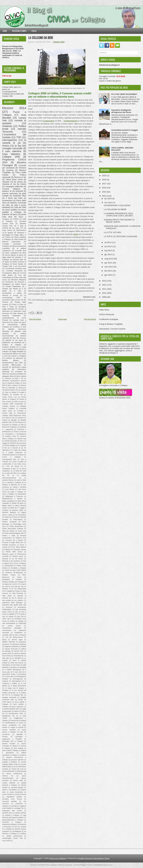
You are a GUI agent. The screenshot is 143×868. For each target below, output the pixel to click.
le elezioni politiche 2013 (11, 709)
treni (16, 827)
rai (14, 767)
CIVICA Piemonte (107, 314)
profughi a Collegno (10, 762)
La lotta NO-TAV (10, 473)
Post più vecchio (90, 319)
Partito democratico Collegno (13, 529)
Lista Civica (7, 230)
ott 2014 (108, 242)
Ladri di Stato (21, 480)
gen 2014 (109, 275)
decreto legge (17, 640)
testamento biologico (9, 824)
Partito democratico (16, 526)
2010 (104, 293)
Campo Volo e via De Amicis (14, 266)
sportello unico (7, 813)
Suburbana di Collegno (12, 579)
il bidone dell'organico (13, 670)
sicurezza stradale (16, 374)
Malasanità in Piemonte (14, 496)
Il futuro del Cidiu (14, 198)
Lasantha (69, 865)
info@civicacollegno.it (108, 353)
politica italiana (10, 360)
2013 (104, 281)
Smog (19, 577)
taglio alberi (7, 257)
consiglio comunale (12, 148)
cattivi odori (6, 619)
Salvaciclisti (9, 566)
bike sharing (18, 313)
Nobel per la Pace (11, 517)
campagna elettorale (14, 186)
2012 (104, 285)
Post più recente (35, 319)
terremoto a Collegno (12, 822)
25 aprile (6, 262)
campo (11, 616)
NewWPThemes (44, 865)
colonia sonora (14, 626)
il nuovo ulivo (9, 676)
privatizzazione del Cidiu (12, 363)
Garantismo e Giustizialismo (16, 434)
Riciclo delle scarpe (14, 552)
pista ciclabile (19, 748)
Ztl (13, 598)
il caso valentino (12, 151)
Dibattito (14, 420)
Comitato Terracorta (14, 271)
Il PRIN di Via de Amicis (18, 443)
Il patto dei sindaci (19, 450)
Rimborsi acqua (8, 554)
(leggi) (76, 234)
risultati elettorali (9, 783)
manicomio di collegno (18, 720)
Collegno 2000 (11, 157)
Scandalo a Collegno (19, 568)
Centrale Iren (18, 395)
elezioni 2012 (7, 653)
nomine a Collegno (19, 356)
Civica (34, 31)
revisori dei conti (18, 769)
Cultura (5, 420)
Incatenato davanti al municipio (13, 455)
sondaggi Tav (19, 808)
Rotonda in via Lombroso (11, 561)
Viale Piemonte (18, 593)
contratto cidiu (7, 635)
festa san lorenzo (17, 663)
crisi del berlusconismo (14, 637)
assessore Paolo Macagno (12, 603)
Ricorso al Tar (20, 177)
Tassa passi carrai (14, 179)
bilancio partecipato (11, 242)
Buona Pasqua (10, 390)
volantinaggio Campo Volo (12, 838)
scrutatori (19, 371)
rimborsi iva (8, 776)
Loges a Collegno (17, 492)
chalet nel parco (20, 322)
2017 (104, 184)
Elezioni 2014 (14, 108)
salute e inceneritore (10, 790)
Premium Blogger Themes (83, 865)
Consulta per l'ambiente (14, 167)
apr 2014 (109, 263)
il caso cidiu (18, 672)
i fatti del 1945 (20, 207)
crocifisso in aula (19, 327)
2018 (104, 180)
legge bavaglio (18, 351)
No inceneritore (21, 515)
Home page (62, 319)
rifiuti (24, 253)
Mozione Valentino (9, 512)
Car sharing (22, 390)
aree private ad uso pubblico (13, 600)
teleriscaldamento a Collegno (13, 820)
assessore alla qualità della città (14, 605)
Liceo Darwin (10, 489)
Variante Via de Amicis (13, 182)
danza (4, 640)
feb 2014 (108, 271)
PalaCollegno (18, 520)
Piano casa (22, 531)
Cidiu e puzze (19, 402)
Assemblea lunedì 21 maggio (125, 130)
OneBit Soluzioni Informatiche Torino (94, 858)
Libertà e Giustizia (19, 487)
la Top (18, 146)
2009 (104, 297)
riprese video (18, 780)
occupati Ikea (21, 250)
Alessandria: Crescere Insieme (112, 329)
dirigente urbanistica (12, 646)
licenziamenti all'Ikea (10, 354)
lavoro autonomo (18, 707)
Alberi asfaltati (21, 376)
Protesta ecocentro (9, 545)
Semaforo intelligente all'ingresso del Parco (121, 111)
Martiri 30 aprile (18, 503)
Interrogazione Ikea (9, 459)
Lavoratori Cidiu (8, 300)
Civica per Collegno (58, 858)
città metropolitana (9, 623)
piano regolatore (12, 253)
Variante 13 (6, 589)
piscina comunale (10, 193)
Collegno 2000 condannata (13, 404)
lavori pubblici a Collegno (14, 211)
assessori (9, 607)
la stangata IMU (17, 695)
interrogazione (10, 140)
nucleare (9, 358)
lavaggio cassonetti (9, 697)
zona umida (6, 841)
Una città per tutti (17, 587)
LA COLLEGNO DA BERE (41, 38)
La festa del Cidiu (20, 471)
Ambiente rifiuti (19, 196)
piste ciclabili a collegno (10, 750)
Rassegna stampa (19, 31)
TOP (19, 137)
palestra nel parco (10, 214)
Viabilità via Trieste (13, 591)
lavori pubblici (11, 210)
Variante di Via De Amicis (14, 184)
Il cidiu (18, 291)
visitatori (23, 834)
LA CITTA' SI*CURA (112, 232)
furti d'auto (17, 665)
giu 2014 (108, 254)
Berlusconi (22, 388)
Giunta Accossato (11, 441)
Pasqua (5, 302)
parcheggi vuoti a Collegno (13, 741)
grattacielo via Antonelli (12, 342)
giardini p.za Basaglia (19, 667)
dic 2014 (108, 199)
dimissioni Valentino (19, 644)
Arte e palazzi (13, 385)
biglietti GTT (13, 614)
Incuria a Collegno (11, 457)
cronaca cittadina (11, 189)
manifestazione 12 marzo (14, 723)
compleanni (18, 633)
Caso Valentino (11, 154)
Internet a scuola (10, 295)
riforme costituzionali (14, 774)
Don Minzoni (19, 422)
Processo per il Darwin (14, 540)
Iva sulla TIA (18, 228)
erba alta (6, 658)
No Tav (21, 300)
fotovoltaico (6, 665)
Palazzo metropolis (9, 522)
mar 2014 (109, 267)
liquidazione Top (8, 716)
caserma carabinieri (11, 316)
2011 (104, 289)
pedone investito (9, 744)
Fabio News (104, 310)
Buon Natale (18, 264)
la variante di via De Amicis (14, 143)
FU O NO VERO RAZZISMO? (124, 94)
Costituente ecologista (109, 319)
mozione (10, 170)
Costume (21, 418)
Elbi (22, 425)
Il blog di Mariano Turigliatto (111, 324)
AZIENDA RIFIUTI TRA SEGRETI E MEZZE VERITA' (119, 221)
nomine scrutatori (9, 730)
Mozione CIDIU (18, 510)
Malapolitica (22, 494)
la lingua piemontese (18, 686)
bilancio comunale (18, 203)
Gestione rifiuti (11, 436)
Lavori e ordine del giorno (110, 81)
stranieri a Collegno (12, 815)
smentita (14, 806)
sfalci (4, 374)
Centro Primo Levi (9, 397)
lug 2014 (108, 250)
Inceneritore (7, 200)
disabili (24, 646)
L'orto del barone (13, 466)
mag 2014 (109, 259)
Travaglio (21, 582)
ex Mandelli (17, 658)
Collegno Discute (9, 406)
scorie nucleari (7, 794)
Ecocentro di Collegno (10, 425)
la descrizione (48, 121)
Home (5, 31)
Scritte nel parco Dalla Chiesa (15, 570)
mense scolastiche (9, 725)
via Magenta (17, 831)
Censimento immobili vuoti (16, 268)
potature (23, 755)
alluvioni (20, 598)
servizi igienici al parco (14, 255)
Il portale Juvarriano (14, 453)
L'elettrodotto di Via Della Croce (14, 464)
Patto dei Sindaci (8, 531)
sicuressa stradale (10, 801)
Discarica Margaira (19, 280)
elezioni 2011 (19, 651)
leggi (70, 300)
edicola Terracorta (11, 649)
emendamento (19, 656)
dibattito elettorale (9, 642)
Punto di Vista (17, 304)
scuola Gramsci (21, 794)
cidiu (8, 205)
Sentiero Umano (9, 575)
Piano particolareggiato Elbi (14, 533)
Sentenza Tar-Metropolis (14, 573)
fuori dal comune (19, 338)
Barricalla (12, 388)
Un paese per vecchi (9, 584)
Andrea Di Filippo (14, 383)
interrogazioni (17, 681)
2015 (104, 192)
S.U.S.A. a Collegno (19, 563)
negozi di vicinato (17, 727)
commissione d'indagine (12, 628)
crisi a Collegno (21, 635)
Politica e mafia (9, 536)
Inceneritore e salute (12, 293)
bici (17, 612)
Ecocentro (9, 282)
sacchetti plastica (17, 787)
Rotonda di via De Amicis (13, 559)
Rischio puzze (18, 556)
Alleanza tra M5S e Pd (14, 378)
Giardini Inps (22, 439)
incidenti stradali (9, 347)
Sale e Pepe (8, 307)
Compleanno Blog (9, 273)
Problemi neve (21, 538)
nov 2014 (109, 203)
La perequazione (9, 92)
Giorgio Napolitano (13, 286)
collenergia (22, 623)
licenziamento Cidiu (16, 713)
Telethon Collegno (8, 582)
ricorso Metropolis (8, 771)
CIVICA (16, 219)
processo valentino (17, 760)
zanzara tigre (18, 259)
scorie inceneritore (16, 792)
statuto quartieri (21, 813)
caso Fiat (20, 616)
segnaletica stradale (14, 797)
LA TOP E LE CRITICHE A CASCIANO (121, 236)
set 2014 (108, 246)
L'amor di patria (18, 462)
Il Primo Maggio (10, 445)
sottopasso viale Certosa (12, 811)
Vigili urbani (7, 596)
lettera (16, 711)
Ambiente (7, 126)
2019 (104, 176)
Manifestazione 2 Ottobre (12, 499)
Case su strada (10, 392)
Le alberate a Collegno (13, 482)
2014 (104, 196)
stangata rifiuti (8, 376)
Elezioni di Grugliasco (10, 427)
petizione (20, 358)
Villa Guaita (19, 239)
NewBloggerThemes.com (103, 865)
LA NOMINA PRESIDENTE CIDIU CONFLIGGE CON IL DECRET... (119, 215)
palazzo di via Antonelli (13, 191)
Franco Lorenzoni (20, 432)
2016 (104, 188)
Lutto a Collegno (8, 494)
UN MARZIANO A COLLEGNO (117, 205)
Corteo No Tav (10, 418)
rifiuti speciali (22, 771)
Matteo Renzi (7, 506)
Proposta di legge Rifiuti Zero (13, 542)
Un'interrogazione (71, 121)
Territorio (22, 168)
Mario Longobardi (8, 501)
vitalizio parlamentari (14, 836)
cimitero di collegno (17, 621)
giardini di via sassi (14, 340)
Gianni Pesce (21, 284)
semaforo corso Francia (12, 799)
